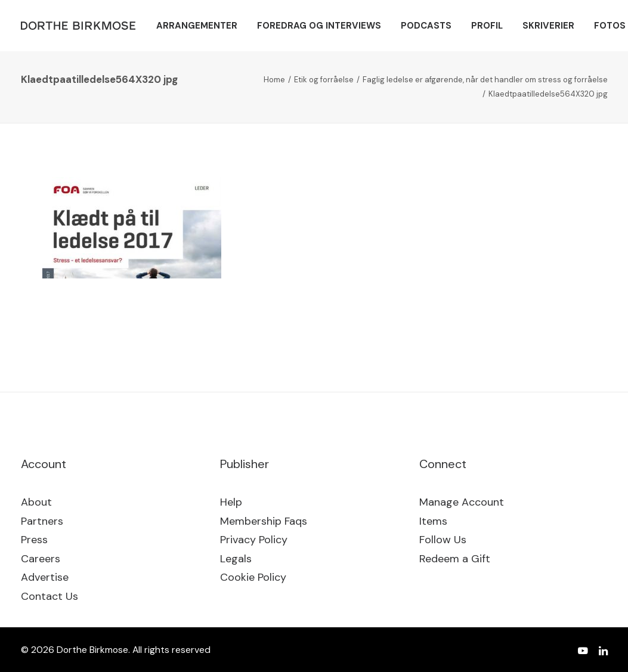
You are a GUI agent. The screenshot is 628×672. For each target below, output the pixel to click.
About (36, 502)
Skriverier (548, 26)
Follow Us (443, 540)
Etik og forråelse (324, 80)
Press (34, 540)
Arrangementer (197, 26)
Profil (487, 26)
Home (274, 80)
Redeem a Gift (455, 559)
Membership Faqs (264, 521)
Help (231, 502)
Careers (41, 559)
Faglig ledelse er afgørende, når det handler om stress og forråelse (485, 80)
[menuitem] (197, 26)
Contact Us (50, 596)
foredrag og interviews (319, 26)
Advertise (45, 577)
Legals (236, 559)
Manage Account (462, 502)
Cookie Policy (253, 577)
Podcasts (426, 26)
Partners (42, 521)
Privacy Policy (254, 540)
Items (433, 521)
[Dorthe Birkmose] (80, 26)
